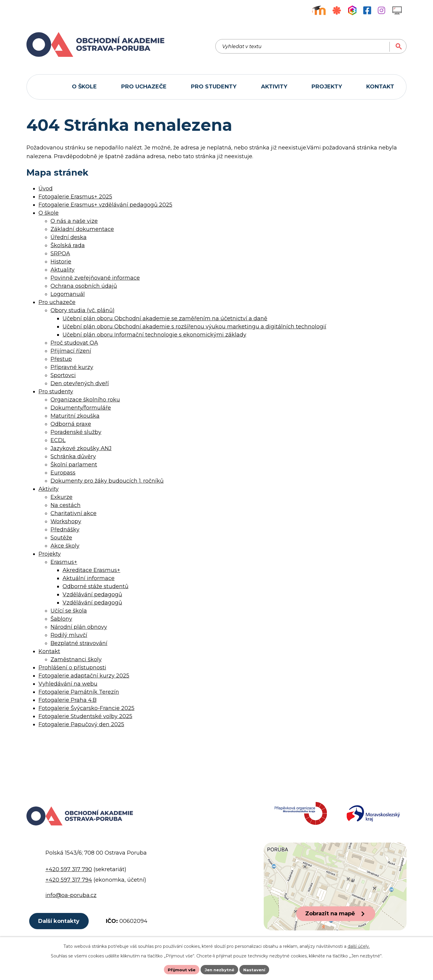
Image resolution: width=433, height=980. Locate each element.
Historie (61, 262)
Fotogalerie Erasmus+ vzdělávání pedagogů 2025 (105, 205)
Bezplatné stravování (79, 643)
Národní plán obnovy (79, 627)
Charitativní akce (74, 513)
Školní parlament (74, 465)
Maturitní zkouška (75, 416)
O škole (49, 213)
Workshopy (66, 521)
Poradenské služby (76, 432)
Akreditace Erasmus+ (91, 570)
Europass (63, 473)
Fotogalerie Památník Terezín (79, 692)
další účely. (359, 946)
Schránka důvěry (73, 456)
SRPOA (60, 253)
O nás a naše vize (74, 221)
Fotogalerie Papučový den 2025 (81, 724)
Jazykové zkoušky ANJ (81, 448)
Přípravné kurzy (72, 367)
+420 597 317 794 (69, 885)
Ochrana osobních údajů (84, 286)
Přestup (61, 359)
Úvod (46, 189)
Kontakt (49, 651)
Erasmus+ (64, 562)
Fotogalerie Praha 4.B (68, 700)
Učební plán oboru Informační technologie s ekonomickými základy (154, 335)
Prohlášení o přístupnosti (72, 668)
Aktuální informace (89, 578)
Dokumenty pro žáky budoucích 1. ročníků (107, 481)
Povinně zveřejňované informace (95, 278)
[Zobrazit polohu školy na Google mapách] (335, 892)
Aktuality (63, 270)
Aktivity (49, 489)
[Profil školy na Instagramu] (381, 10)
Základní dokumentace (82, 229)
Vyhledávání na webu (68, 684)
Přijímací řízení (71, 351)
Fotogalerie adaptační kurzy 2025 (84, 676)
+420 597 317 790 (69, 875)
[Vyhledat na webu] (372, 45)
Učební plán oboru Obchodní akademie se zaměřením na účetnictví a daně (165, 318)
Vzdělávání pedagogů (92, 594)
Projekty (50, 554)
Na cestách (66, 505)
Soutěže (61, 538)
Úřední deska (69, 237)
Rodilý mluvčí (69, 635)
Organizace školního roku (85, 400)
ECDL (58, 440)
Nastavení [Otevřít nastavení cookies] (256, 969)
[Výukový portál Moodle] (319, 10)
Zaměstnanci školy (76, 659)
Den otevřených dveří (80, 383)
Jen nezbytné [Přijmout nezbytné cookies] (219, 969)
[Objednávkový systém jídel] (337, 10)
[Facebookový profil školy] (367, 10)
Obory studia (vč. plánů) (83, 310)
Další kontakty (60, 927)
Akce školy (65, 546)
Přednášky (65, 530)
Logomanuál (68, 294)
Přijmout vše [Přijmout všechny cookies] (180, 969)
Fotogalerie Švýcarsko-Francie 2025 (86, 708)
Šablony (61, 619)
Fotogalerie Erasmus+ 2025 (75, 197)
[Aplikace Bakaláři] (352, 10)
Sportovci (63, 375)
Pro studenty (56, 392)
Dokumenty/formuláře (81, 408)
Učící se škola (69, 611)
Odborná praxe (71, 424)
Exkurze (61, 497)
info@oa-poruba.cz (71, 901)
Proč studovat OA (74, 343)
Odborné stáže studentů (95, 586)
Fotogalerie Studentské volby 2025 (85, 716)
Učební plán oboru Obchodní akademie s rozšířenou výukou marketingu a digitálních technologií (194, 327)
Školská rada (68, 245)
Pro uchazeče (57, 302)
